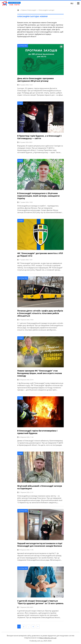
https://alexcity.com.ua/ (48, 638)
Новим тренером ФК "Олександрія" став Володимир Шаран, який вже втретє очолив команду (40, 373)
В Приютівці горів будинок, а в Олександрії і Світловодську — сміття (39, 137)
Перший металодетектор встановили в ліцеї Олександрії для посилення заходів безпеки (40, 545)
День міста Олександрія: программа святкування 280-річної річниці (35, 80)
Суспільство (23, 46)
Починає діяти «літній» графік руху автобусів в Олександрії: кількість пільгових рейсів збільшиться (40, 313)
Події (20, 103)
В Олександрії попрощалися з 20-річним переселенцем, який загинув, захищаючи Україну (38, 196)
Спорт (21, 221)
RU (72, 3)
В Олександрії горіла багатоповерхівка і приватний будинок (37, 432)
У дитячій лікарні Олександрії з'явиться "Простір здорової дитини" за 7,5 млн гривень (40, 602)
